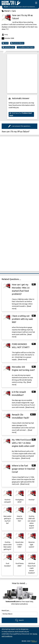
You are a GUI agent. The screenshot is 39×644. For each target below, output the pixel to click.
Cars (14, 11)
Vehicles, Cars (8, 47)
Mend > (7, 11)
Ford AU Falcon (17, 43)
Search (19, 620)
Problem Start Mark (26, 47)
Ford (5, 43)
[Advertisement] (19, 74)
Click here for (21, 114)
